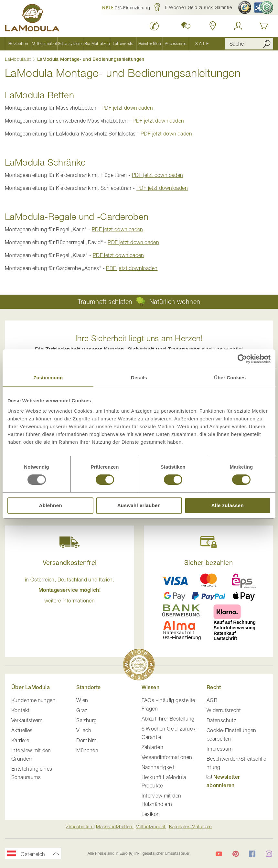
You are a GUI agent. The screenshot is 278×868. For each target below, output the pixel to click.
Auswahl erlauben (139, 505)
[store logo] (32, 19)
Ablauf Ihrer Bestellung (168, 719)
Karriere (20, 740)
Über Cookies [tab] (230, 378)
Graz (82, 710)
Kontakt (21, 710)
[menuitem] (18, 44)
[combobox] (249, 44)
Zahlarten (153, 747)
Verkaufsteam (27, 720)
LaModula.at (19, 59)
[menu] (110, 44)
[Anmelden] (238, 26)
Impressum (220, 749)
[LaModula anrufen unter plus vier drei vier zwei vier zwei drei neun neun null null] (154, 26)
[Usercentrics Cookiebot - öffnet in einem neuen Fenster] (242, 359)
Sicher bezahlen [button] (208, 563)
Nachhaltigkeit (158, 767)
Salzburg (86, 720)
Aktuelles (22, 730)
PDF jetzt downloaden (127, 108)
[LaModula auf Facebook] (252, 854)
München (87, 750)
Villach (84, 730)
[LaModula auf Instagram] (269, 854)
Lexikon (151, 814)
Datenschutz (221, 720)
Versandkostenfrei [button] (70, 563)
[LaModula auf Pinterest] (236, 854)
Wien (82, 700)
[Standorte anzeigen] (213, 26)
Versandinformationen (167, 757)
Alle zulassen (228, 505)
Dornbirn (86, 740)
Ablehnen (50, 505)
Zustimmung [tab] (48, 378)
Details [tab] (139, 378)
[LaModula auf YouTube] (219, 854)
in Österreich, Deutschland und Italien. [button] (70, 590)
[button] (126, 7)
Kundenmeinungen (33, 700)
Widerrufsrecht (224, 710)
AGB (212, 700)
